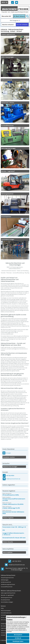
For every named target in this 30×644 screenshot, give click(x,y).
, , (17, 569)
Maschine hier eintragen (10, 467)
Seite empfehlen (8, 552)
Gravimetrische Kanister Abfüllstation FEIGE (13, 513)
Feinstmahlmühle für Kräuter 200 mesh (14, 538)
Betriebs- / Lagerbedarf (8, 171)
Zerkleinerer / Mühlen (8, 103)
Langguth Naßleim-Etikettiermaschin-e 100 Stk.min (13, 534)
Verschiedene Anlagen (8, 239)
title (4, 530)
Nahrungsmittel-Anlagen (8, 148)
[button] (4, 2)
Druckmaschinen (6, 217)
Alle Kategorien (15, 20)
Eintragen (8, 453)
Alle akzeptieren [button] (18, 635)
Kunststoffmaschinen (7, 126)
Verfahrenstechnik (7, 80)
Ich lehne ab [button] (18, 638)
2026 (3, 640)
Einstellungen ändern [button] (18, 641)
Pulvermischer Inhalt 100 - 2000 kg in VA (14, 527)
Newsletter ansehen (9, 457)
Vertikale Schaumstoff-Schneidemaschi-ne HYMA (14, 500)
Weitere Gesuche (8, 542)
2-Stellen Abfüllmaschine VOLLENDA (13, 504)
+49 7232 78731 (10, 476)
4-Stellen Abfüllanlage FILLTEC (11, 508)
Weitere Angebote (8, 518)
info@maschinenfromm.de (13, 479)
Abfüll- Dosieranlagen (8, 57)
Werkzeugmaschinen (7, 194)
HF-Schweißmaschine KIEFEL (11, 495)
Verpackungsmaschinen (8, 34)
